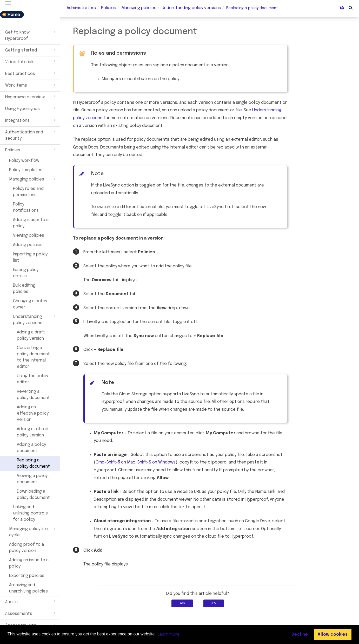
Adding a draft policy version (31, 335)
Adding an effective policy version (33, 413)
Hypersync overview (31, 96)
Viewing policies (29, 236)
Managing (139, 8)
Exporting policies (27, 576)
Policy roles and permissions (28, 192)
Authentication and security (31, 135)
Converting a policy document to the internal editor (33, 357)
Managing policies (33, 179)
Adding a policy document (31, 448)
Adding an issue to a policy (29, 563)
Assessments (31, 613)
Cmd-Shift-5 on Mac (127, 462)
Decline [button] (300, 635)
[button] (351, 8)
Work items (31, 85)
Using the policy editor (32, 379)
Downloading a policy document (33, 495)
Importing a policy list (30, 257)
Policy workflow (24, 161)
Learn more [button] (169, 635)
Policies (31, 150)
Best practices (31, 73)
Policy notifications (26, 207)
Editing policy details (26, 273)
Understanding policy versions (35, 319)
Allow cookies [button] (333, 635)
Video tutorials (31, 61)
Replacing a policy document (33, 463)
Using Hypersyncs (31, 108)
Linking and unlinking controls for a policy (30, 513)
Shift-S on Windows (168, 462)
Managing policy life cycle (33, 532)
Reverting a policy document (33, 395)
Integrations (31, 120)
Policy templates (26, 170)
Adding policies (28, 245)
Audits (31, 601)
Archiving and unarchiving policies (28, 588)
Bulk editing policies (24, 289)
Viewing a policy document (32, 479)
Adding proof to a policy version (26, 548)
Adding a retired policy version (33, 432)
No (225, 603)
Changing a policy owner (30, 304)
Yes (194, 603)
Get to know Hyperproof (31, 35)
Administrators (81, 8)
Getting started (31, 50)
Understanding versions (191, 8)
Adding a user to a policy (31, 223)
